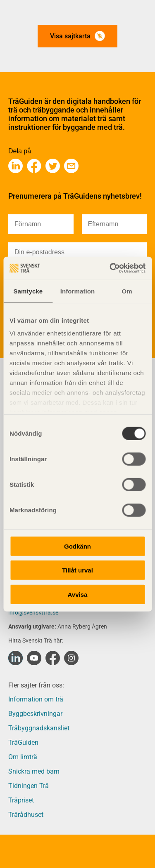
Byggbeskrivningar (35, 714)
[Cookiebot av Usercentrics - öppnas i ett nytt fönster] (110, 268)
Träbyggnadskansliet (39, 728)
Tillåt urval (77, 570)
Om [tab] (127, 291)
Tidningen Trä (29, 786)
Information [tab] (78, 291)
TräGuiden (23, 742)
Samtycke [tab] (28, 291)
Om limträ (23, 757)
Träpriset (21, 800)
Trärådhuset (26, 815)
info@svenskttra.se (33, 612)
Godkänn (77, 546)
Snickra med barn (34, 771)
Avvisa (78, 594)
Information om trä (36, 699)
